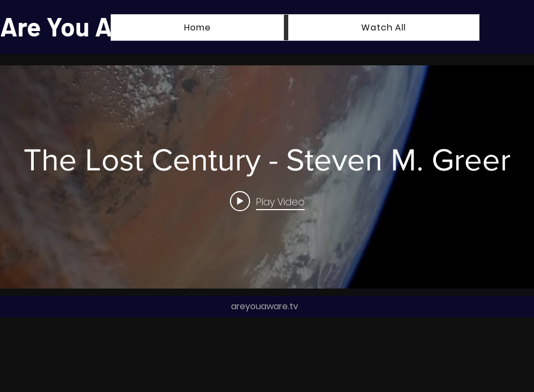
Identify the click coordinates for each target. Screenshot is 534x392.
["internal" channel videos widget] (267, 177)
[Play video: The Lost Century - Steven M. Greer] (267, 201)
